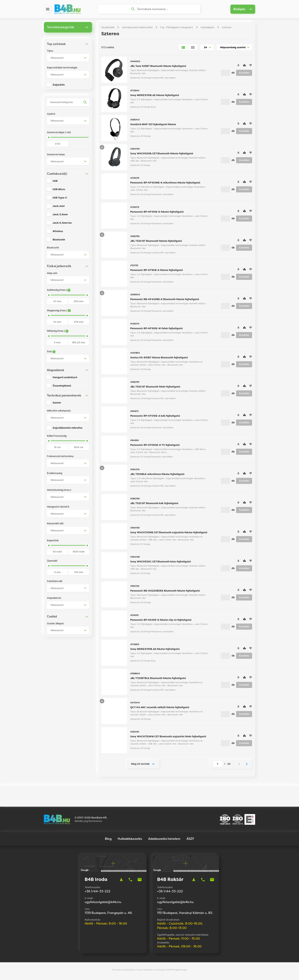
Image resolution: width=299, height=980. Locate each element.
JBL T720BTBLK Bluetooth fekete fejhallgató (158, 681)
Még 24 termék (140, 766)
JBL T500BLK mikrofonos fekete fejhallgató (157, 477)
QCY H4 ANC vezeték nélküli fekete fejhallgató (160, 710)
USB (55, 183)
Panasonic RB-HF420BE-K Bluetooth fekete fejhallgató (165, 302)
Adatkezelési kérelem (164, 841)
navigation (121, 882)
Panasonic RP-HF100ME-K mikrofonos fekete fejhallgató (165, 185)
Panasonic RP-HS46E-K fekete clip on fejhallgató (161, 622)
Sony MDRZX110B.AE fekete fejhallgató (155, 98)
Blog (108, 841)
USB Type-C (60, 200)
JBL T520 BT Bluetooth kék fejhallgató (154, 506)
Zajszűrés (59, 87)
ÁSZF (190, 841)
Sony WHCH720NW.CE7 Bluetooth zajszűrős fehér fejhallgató (168, 739)
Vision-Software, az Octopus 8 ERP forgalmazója (162, 972)
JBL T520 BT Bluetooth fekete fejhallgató (156, 243)
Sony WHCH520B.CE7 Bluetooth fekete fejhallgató (162, 156)
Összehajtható (62, 388)
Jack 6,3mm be (62, 225)
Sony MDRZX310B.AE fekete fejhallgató (155, 651)
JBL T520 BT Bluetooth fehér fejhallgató (155, 389)
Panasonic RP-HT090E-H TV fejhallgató (155, 447)
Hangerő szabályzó (65, 380)
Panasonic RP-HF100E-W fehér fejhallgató (156, 331)
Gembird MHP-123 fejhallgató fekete (153, 127)
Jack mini (59, 209)
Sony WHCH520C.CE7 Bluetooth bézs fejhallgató (161, 564)
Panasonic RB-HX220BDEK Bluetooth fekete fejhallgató (165, 593)
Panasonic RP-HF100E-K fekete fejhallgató (157, 214)
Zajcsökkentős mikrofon (68, 430)
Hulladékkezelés (130, 841)
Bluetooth (59, 242)
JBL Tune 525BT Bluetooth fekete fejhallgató (158, 68)
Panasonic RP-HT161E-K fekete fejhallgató (157, 273)
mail (140, 882)
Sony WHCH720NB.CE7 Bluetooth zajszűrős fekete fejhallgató (169, 535)
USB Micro (59, 192)
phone (130, 882)
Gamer (57, 405)
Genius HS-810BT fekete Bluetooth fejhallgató (159, 360)
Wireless (58, 234)
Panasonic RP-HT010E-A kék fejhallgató (155, 418)
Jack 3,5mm (60, 217)
